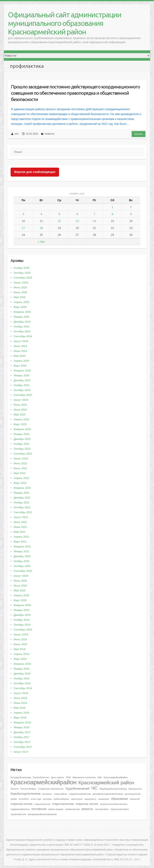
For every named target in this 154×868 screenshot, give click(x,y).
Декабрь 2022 (22, 439)
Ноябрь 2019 (22, 620)
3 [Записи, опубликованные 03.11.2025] (23, 214)
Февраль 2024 (22, 371)
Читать (139, 134)
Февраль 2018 (22, 722)
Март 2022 (20, 483)
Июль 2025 (20, 287)
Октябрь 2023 (22, 390)
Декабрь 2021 (22, 498)
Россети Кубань (28, 789)
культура (47, 799)
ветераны (47, 794)
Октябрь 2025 (22, 273)
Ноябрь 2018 (22, 678)
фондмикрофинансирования (42, 814)
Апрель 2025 (21, 302)
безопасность (135, 789)
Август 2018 (21, 693)
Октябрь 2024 (22, 331)
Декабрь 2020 (22, 556)
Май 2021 (20, 532)
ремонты (87, 809)
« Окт (41, 242)
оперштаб (135, 799)
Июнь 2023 (20, 410)
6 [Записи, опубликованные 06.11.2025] (77, 214)
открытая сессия (21, 804)
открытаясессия (42, 804)
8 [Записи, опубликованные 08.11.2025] (112, 214)
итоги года (36, 799)
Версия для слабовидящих (35, 172)
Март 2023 (20, 424)
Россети (15, 789)
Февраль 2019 (22, 664)
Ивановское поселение (84, 777)
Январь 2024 (21, 375)
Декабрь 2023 (22, 380)
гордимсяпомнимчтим (80, 794)
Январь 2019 (21, 669)
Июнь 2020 (20, 586)
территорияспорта (120, 809)
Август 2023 (21, 400)
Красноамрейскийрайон (116, 777)
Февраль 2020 (22, 605)
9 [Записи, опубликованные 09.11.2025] (131, 214)
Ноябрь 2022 (22, 444)
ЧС (94, 788)
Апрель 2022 (21, 478)
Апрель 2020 (21, 595)
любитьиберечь (61, 799)
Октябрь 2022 (22, 449)
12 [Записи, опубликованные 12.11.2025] (59, 221)
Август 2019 (21, 635)
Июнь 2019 (20, 644)
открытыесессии (63, 804)
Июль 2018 (20, 698)
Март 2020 (20, 600)
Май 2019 (20, 649)
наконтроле (77, 799)
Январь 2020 (21, 610)
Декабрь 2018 (22, 674)
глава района (60, 794)
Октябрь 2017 (22, 742)
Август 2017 (21, 752)
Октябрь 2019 (22, 625)
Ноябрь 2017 (22, 737)
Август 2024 (21, 341)
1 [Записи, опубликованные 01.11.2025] (112, 207)
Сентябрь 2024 (23, 336)
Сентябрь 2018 (23, 688)
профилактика (72, 809)
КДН (100, 777)
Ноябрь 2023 (22, 385)
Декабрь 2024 (22, 322)
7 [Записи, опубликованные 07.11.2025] (95, 214)
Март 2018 (20, 718)
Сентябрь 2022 (23, 454)
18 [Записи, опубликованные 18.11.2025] (41, 228)
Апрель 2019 (21, 654)
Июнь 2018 (20, 703)
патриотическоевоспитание (114, 804)
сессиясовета (102, 809)
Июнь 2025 (20, 292)
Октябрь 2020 (22, 566)
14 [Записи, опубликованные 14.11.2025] (95, 221)
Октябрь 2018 (22, 683)
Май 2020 (20, 591)
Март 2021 (20, 542)
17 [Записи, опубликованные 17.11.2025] (23, 228)
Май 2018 (20, 708)
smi (17, 134)
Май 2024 (20, 356)
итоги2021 (24, 799)
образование (119, 799)
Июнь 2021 (20, 527)
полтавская (39, 809)
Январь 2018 (21, 727)
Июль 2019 (20, 639)
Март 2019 (20, 659)
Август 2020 (21, 576)
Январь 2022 (21, 493)
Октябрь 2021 (22, 507)
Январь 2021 (21, 551)
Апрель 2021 (21, 537)
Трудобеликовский (77, 789)
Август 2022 (21, 459)
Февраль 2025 (22, 312)
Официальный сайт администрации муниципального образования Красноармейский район (65, 23)
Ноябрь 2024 (22, 327)
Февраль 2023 (22, 429)
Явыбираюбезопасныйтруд (113, 789)
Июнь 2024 (20, 351)
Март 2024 (20, 366)
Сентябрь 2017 (23, 747)
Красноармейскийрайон (44, 782)
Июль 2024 (20, 346)
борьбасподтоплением (26, 794)
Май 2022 (20, 473)
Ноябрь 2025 (22, 268)
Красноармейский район (106, 783)
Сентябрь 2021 (23, 512)
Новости (49, 134)
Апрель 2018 (21, 713)
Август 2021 (21, 517)
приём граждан (56, 809)
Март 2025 (20, 307)
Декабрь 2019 (22, 615)
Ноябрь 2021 (22, 503)
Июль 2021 (20, 522)
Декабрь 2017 (22, 732)
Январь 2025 (21, 317)
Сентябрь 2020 (23, 571)
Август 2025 (21, 283)
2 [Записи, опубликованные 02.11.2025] (131, 207)
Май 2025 (20, 297)
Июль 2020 (20, 581)
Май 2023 (20, 415)
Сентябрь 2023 (23, 395)
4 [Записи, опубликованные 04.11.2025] (41, 214)
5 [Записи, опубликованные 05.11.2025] (59, 214)
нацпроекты (90, 799)
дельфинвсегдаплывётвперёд (108, 794)
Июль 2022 (20, 463)
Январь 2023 (21, 434)
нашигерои (104, 799)
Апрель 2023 (21, 419)
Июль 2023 (20, 405)
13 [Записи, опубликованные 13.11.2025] (77, 221)
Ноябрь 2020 (22, 561)
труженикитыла (18, 814)
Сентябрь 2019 (23, 630)
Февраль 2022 (22, 488)
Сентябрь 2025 (23, 278)
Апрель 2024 (21, 361)
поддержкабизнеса (20, 809)
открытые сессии (87, 804)
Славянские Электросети (51, 789)
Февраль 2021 (22, 547)
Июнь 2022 (20, 468)
